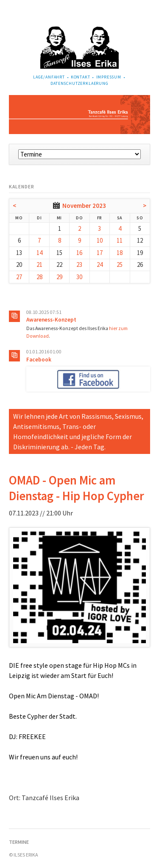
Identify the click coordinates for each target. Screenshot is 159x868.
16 (79, 253)
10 (100, 240)
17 (100, 253)
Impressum (109, 77)
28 (39, 277)
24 (100, 265)
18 (120, 253)
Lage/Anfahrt (49, 77)
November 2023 (84, 206)
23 (79, 265)
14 (39, 253)
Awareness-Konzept (51, 320)
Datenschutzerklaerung (79, 83)
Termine (19, 842)
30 (79, 277)
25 (120, 265)
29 (59, 277)
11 (120, 240)
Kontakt (81, 77)
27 (19, 277)
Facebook (39, 360)
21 (39, 265)
